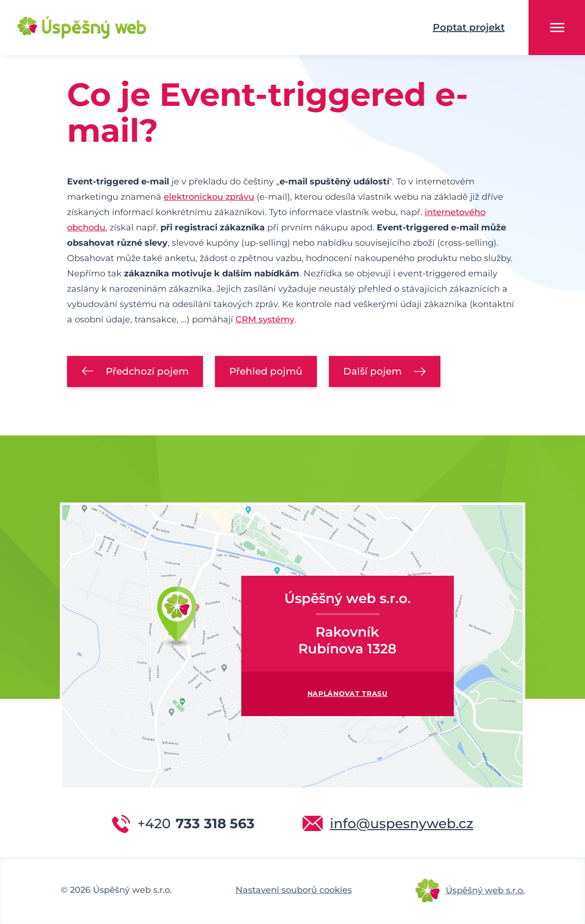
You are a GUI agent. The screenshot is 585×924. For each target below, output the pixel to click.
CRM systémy (265, 319)
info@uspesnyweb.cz (402, 823)
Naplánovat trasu (348, 694)
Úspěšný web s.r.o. (485, 890)
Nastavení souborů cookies (294, 890)
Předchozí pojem (147, 371)
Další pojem (372, 371)
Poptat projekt (469, 27)
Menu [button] (557, 28)
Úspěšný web (67, 28)
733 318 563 (196, 823)
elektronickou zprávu (209, 197)
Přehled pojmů (266, 371)
